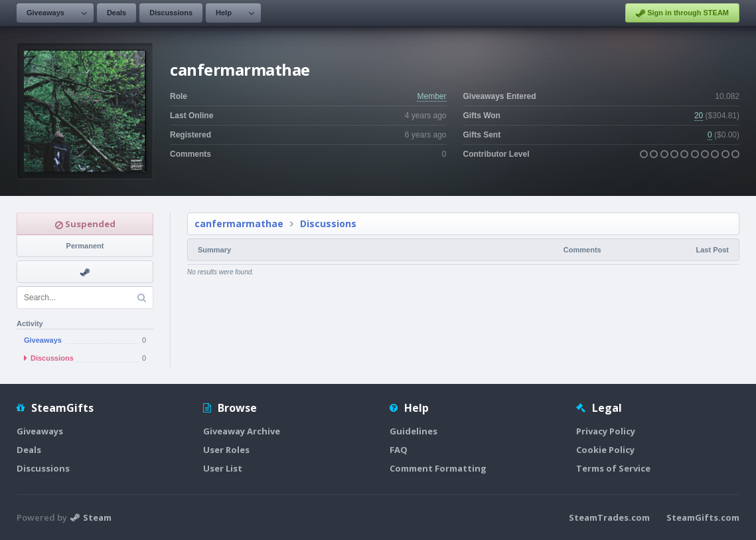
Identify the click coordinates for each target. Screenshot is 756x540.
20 (699, 116)
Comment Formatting (438, 468)
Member (431, 96)
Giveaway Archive (242, 431)
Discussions (171, 13)
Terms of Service (613, 468)
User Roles (226, 450)
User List (223, 468)
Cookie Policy (605, 450)
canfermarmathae (239, 224)
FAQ (399, 450)
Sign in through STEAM (682, 13)
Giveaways (45, 13)
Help (224, 13)
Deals (116, 13)
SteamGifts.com (703, 517)
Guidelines (414, 431)
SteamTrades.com (609, 517)
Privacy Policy (606, 431)
